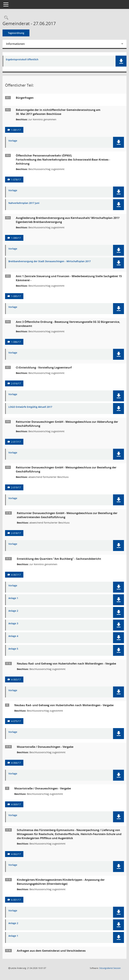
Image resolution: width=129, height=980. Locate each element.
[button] (121, 61)
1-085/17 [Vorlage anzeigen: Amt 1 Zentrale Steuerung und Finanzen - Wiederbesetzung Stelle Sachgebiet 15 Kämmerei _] (16, 296)
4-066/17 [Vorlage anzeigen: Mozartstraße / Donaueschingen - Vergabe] (16, 763)
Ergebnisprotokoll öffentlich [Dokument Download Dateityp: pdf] (22, 60)
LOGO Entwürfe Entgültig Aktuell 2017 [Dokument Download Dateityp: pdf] (30, 407)
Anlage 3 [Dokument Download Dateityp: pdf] (13, 624)
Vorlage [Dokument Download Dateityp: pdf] (13, 141)
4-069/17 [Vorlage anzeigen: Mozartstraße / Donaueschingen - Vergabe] (16, 804)
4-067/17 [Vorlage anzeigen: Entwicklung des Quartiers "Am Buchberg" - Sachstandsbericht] (16, 575)
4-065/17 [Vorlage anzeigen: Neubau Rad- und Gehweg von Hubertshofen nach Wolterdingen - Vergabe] (16, 679)
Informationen (15, 44)
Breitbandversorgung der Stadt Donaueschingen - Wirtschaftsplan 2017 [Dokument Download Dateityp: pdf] (50, 261)
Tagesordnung (16, 33)
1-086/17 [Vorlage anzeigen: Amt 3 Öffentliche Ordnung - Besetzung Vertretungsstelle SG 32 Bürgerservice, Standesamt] (16, 342)
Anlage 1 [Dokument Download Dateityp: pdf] (13, 598)
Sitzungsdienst (110, 968)
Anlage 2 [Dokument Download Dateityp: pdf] (13, 611)
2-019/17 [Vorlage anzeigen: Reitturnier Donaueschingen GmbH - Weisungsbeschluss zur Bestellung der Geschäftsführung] (16, 487)
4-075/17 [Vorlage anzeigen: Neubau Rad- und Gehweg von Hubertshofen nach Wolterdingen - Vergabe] (16, 721)
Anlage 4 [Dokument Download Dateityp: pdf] (13, 636)
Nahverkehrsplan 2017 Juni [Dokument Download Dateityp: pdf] (24, 203)
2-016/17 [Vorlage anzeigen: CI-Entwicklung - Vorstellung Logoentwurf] (16, 383)
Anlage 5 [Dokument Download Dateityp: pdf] (13, 649)
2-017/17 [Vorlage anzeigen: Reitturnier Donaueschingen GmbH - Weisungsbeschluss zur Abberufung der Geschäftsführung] (16, 442)
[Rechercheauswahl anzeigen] (5, 18)
